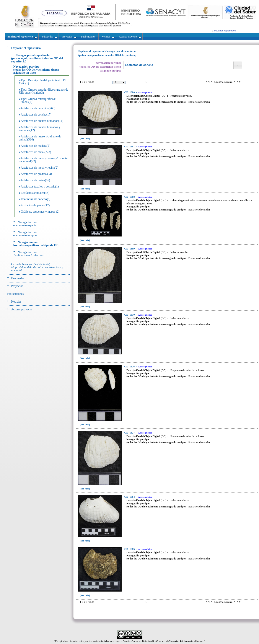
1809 (130, 249)
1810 (130, 315)
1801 (130, 147)
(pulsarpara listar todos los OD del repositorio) (37, 58)
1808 (130, 197)
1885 (130, 549)
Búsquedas (18, 278)
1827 (130, 433)
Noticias (16, 302)
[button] (238, 65)
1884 (130, 497)
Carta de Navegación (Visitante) (37, 267)
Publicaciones (15, 294)
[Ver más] (85, 138)
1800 (130, 92)
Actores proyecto (22, 309)
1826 (130, 367)
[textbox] (178, 65)
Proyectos (17, 286)
